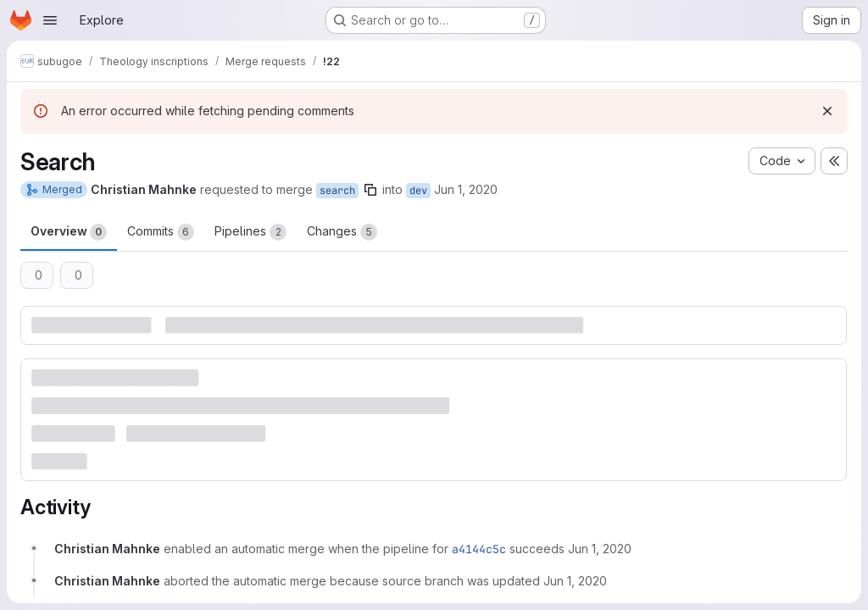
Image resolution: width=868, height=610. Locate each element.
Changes (342, 232)
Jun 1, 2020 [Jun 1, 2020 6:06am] (466, 189)
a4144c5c (479, 549)
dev (418, 191)
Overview (69, 232)
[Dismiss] (827, 111)
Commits (161, 232)
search (337, 191)
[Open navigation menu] (50, 20)
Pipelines (250, 232)
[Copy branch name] (370, 190)
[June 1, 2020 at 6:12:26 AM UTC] (575, 581)
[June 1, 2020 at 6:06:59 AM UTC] (600, 549)
